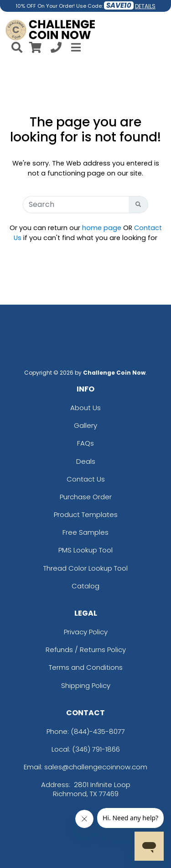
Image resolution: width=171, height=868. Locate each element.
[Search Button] (138, 205)
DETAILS (145, 6)
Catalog (85, 586)
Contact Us (86, 479)
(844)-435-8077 (98, 731)
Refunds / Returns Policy (86, 650)
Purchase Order (86, 497)
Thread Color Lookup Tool (85, 568)
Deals (86, 461)
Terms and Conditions (86, 667)
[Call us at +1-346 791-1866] (56, 49)
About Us (85, 408)
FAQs (85, 443)
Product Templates (86, 514)
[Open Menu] (75, 47)
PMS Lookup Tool (85, 550)
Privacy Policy (86, 632)
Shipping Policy (86, 685)
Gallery (85, 425)
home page (102, 228)
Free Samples (85, 532)
